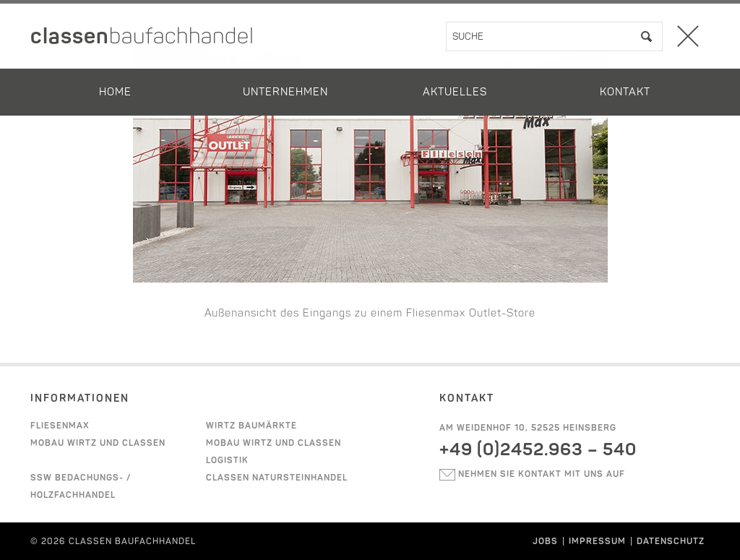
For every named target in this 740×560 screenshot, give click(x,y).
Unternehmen (285, 92)
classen (142, 36)
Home (115, 92)
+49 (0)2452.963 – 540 (538, 449)
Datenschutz (671, 541)
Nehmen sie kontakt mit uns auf (532, 474)
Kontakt (625, 92)
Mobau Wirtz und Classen (98, 443)
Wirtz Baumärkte (251, 426)
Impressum (597, 541)
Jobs (545, 541)
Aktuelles (455, 92)
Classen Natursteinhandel (277, 478)
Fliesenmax (60, 426)
